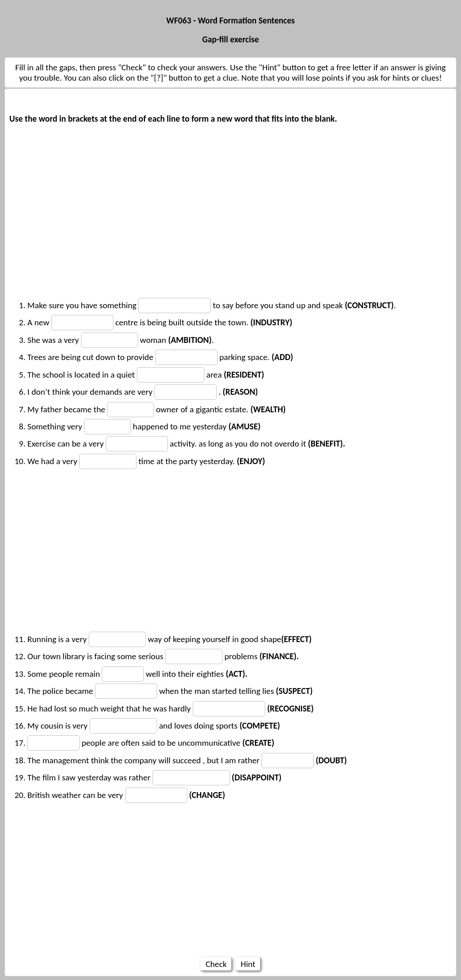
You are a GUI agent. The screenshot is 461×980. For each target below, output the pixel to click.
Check (216, 964)
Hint (248, 964)
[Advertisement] (230, 208)
